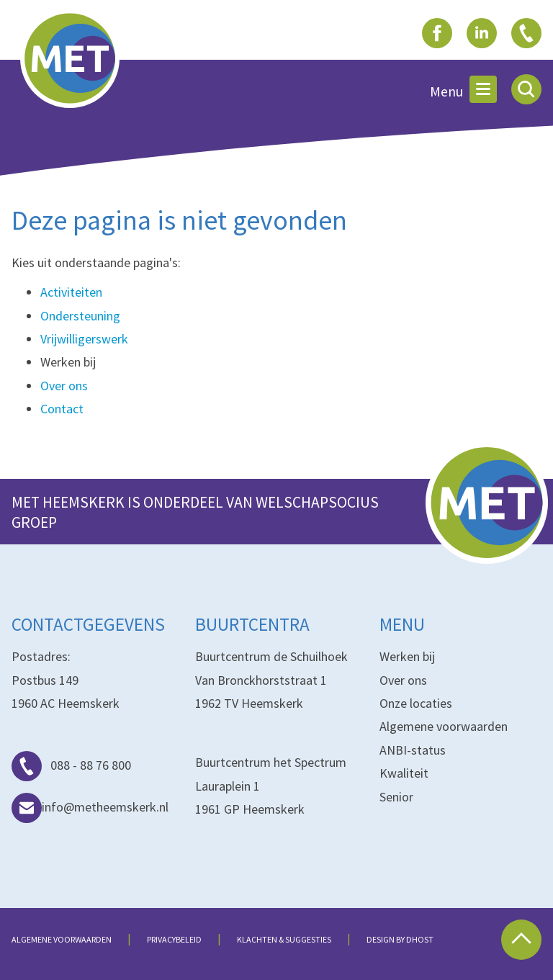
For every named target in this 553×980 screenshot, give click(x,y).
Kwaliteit (404, 773)
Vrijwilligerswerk (84, 339)
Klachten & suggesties (284, 939)
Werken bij (407, 656)
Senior (396, 797)
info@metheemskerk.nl (90, 807)
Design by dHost (400, 939)
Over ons (64, 386)
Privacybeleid (174, 939)
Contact (62, 409)
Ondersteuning (80, 316)
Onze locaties (416, 703)
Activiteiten (71, 292)
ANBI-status (413, 750)
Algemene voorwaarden (444, 726)
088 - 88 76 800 (71, 765)
